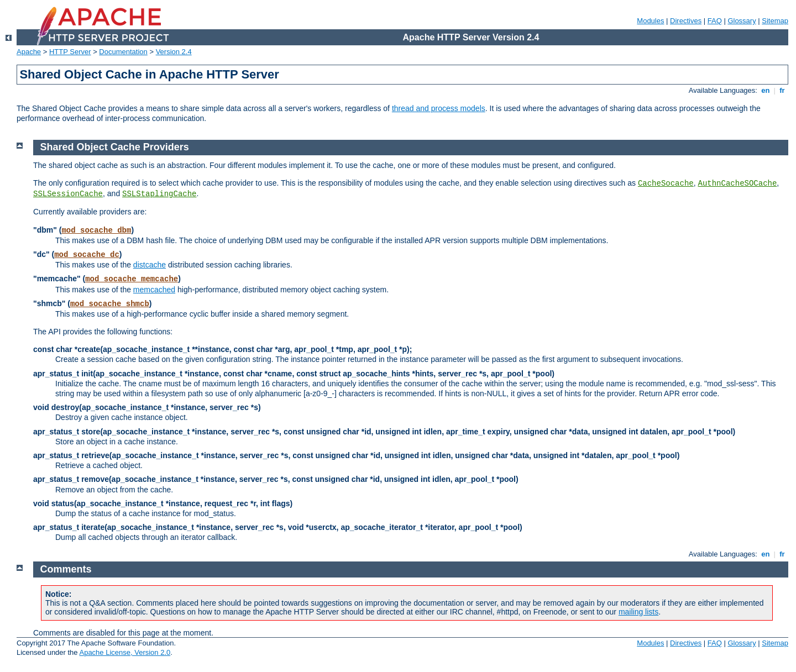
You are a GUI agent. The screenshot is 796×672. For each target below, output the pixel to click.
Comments (66, 569)
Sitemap (775, 21)
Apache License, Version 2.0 (125, 652)
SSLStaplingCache (159, 194)
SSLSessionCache (68, 194)
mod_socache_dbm (96, 230)
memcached (154, 290)
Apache (29, 52)
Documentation (123, 52)
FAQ (715, 21)
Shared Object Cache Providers (115, 147)
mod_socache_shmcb (110, 304)
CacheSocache (666, 183)
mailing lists (638, 612)
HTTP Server (70, 52)
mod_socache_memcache (132, 279)
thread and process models (439, 108)
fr (782, 90)
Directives (686, 21)
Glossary (742, 21)
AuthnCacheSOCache (738, 183)
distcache (150, 265)
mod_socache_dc (87, 255)
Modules (650, 21)
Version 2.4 (174, 52)
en (766, 90)
